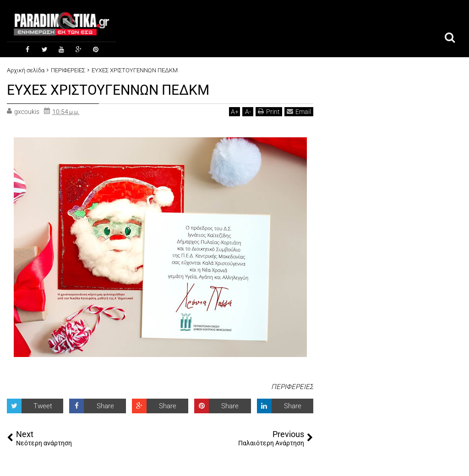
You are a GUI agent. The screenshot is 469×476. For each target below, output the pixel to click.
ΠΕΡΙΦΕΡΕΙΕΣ (292, 386)
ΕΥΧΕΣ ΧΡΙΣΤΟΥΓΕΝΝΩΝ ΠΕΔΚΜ (115, 89)
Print (269, 111)
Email (299, 111)
